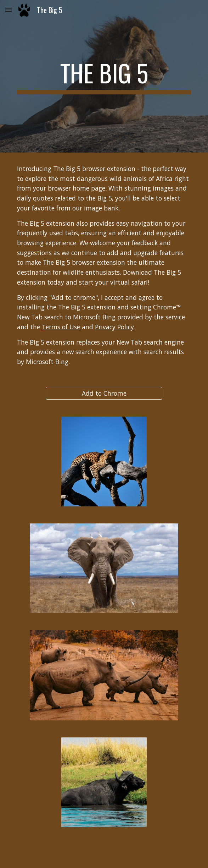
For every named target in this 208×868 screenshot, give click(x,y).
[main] (104, 76)
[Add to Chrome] (104, 393)
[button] (9, 10)
